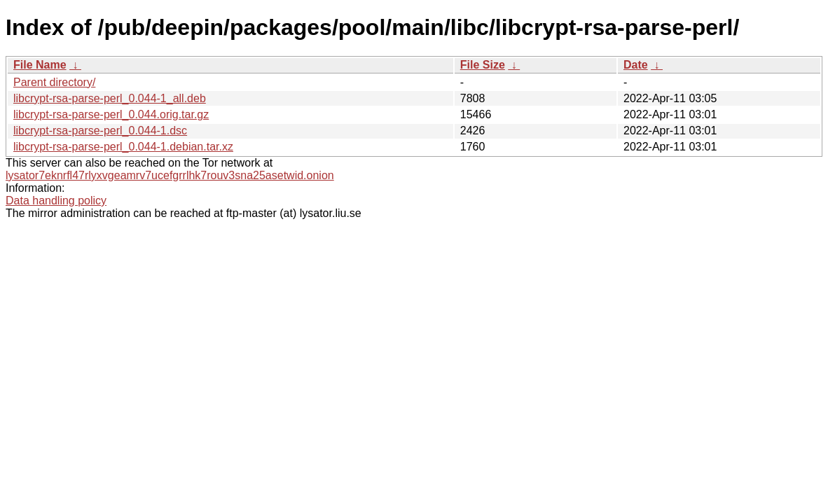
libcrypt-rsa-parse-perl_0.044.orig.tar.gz (111, 114)
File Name (40, 65)
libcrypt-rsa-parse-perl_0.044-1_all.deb (110, 98)
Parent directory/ (54, 82)
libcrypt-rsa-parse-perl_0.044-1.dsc (100, 131)
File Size (483, 65)
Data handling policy (56, 201)
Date (636, 65)
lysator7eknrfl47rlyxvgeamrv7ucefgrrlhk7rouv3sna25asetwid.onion (170, 175)
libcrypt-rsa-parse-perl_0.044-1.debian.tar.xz (123, 147)
